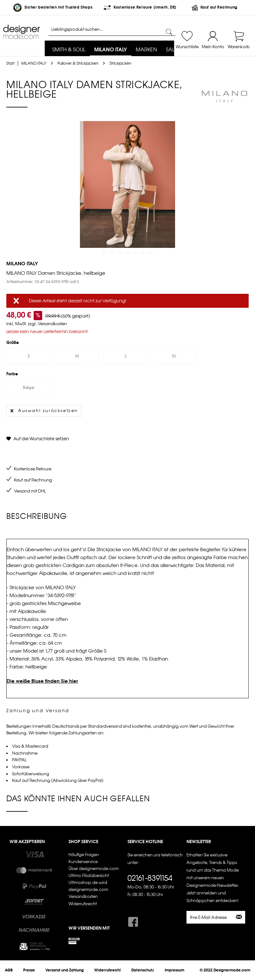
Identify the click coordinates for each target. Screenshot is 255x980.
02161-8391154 (150, 878)
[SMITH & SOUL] (69, 50)
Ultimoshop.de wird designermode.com (88, 886)
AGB (9, 970)
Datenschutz (143, 970)
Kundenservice (83, 862)
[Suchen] (169, 32)
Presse (29, 970)
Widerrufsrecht (83, 904)
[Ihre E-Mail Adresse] (210, 917)
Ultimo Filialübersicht (89, 876)
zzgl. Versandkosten (47, 324)
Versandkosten (83, 896)
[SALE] (172, 50)
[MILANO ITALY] (111, 50)
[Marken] (146, 50)
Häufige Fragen (84, 855)
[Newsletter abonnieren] (239, 917)
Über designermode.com (94, 869)
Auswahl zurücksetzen (44, 409)
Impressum (174, 970)
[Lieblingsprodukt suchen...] (112, 29)
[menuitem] (69, 50)
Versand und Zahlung (65, 970)
